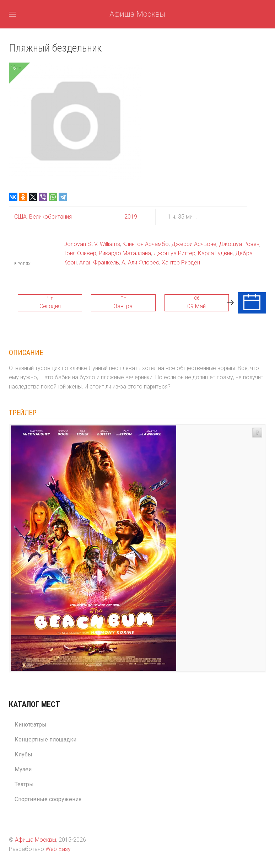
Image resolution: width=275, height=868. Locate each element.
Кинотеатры (31, 725)
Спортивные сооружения (48, 799)
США (20, 217)
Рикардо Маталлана (125, 253)
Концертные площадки (45, 740)
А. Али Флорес (140, 262)
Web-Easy (58, 849)
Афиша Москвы (137, 14)
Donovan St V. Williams (92, 244)
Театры (24, 784)
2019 (131, 217)
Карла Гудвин (215, 253)
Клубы (23, 754)
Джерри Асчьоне (194, 244)
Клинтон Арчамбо (146, 244)
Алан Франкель (99, 262)
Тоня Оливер (80, 253)
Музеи (23, 769)
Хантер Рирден (181, 262)
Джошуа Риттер (174, 253)
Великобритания (50, 217)
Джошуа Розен (239, 244)
